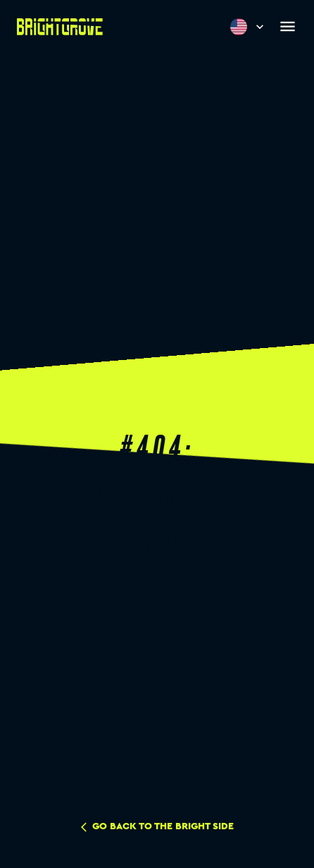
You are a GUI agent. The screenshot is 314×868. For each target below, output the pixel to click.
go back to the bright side (157, 827)
